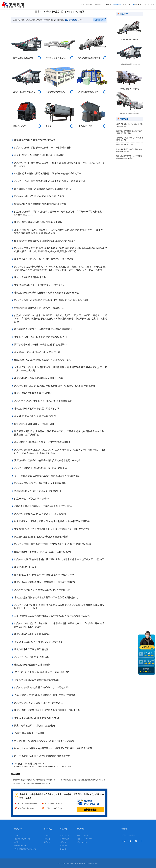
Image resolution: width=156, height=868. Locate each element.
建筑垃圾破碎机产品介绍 (124, 145)
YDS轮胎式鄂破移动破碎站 (129, 89)
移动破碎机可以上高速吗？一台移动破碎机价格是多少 (31, 784)
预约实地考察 (149, 662)
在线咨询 (100, 20)
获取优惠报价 (90, 810)
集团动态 (47, 842)
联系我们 (126, 6)
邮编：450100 (82, 842)
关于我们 (99, 6)
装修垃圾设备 (64, 839)
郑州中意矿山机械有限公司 (71, 863)
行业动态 (47, 839)
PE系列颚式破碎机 (20, 846)
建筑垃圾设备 (64, 835)
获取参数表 (149, 654)
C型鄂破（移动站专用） (22, 839)
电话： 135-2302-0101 (85, 839)
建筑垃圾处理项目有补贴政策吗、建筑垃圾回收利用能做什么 (34, 780)
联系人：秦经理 (83, 835)
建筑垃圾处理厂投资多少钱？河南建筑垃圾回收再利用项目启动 (83, 780)
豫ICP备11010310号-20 (91, 863)
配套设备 (63, 849)
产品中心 (90, 6)
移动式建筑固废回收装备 (129, 40)
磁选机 (16, 842)
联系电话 (146, 670)
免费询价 (146, 647)
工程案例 (108, 6)
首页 (82, 6)
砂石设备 (63, 842)
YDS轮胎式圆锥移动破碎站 (129, 114)
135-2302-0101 (71, 20)
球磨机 (16, 835)
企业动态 (117, 6)
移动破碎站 (64, 846)
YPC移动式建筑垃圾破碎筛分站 (129, 64)
